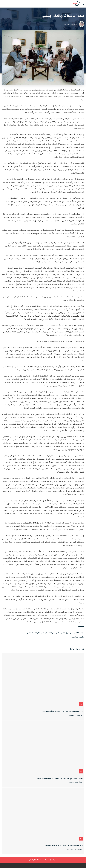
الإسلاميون (75, 637)
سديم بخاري (74, 24)
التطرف (62, 633)
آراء (81, 704)
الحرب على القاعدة (38, 633)
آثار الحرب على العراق (72, 633)
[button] (82, 4)
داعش (29, 633)
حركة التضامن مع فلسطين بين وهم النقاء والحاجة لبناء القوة (60, 778)
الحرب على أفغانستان (52, 633)
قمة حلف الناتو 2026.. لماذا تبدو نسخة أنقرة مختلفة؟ (62, 711)
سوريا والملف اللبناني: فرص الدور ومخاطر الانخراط (64, 845)
